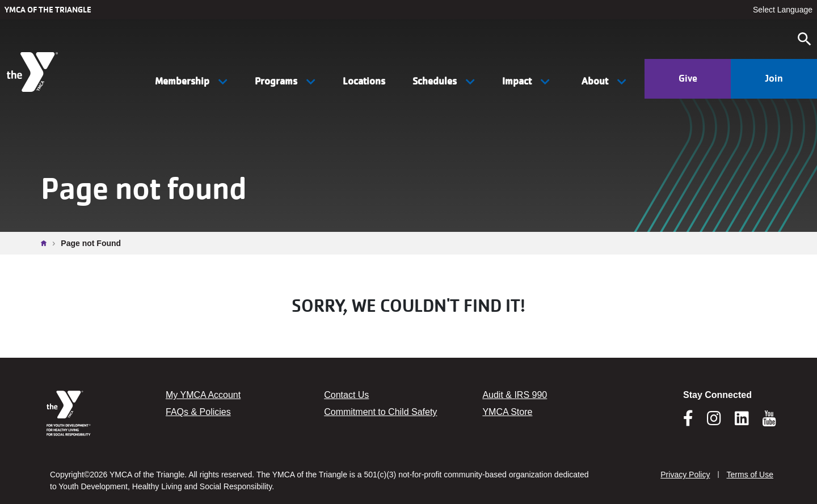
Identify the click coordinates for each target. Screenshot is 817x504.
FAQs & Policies (198, 412)
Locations (364, 81)
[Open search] (805, 39)
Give (688, 78)
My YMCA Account (203, 395)
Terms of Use (750, 475)
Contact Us (346, 395)
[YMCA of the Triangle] (34, 72)
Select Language (783, 10)
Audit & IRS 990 (515, 395)
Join (774, 78)
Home (47, 243)
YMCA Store (507, 412)
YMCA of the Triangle (48, 10)
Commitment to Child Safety (380, 412)
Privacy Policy (685, 475)
